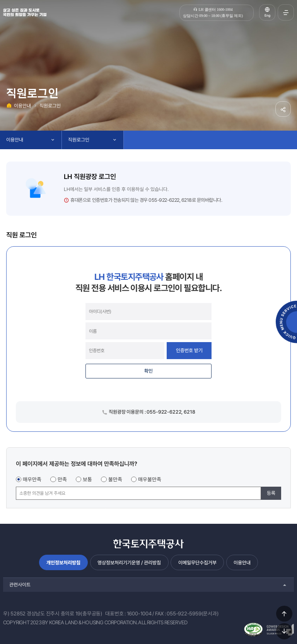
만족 (62, 479)
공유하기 (283, 109)
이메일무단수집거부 (197, 563)
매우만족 (32, 479)
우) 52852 (14, 613)
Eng (267, 15)
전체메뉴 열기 (286, 12)
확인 (148, 371)
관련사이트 (20, 585)
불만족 (115, 479)
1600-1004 (139, 613)
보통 (87, 479)
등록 (271, 493)
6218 (187, 200)
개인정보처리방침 (63, 563)
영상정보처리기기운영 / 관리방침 (129, 563)
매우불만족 (150, 479)
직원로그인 (50, 106)
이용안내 (22, 106)
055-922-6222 (164, 200)
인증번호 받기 (189, 350)
